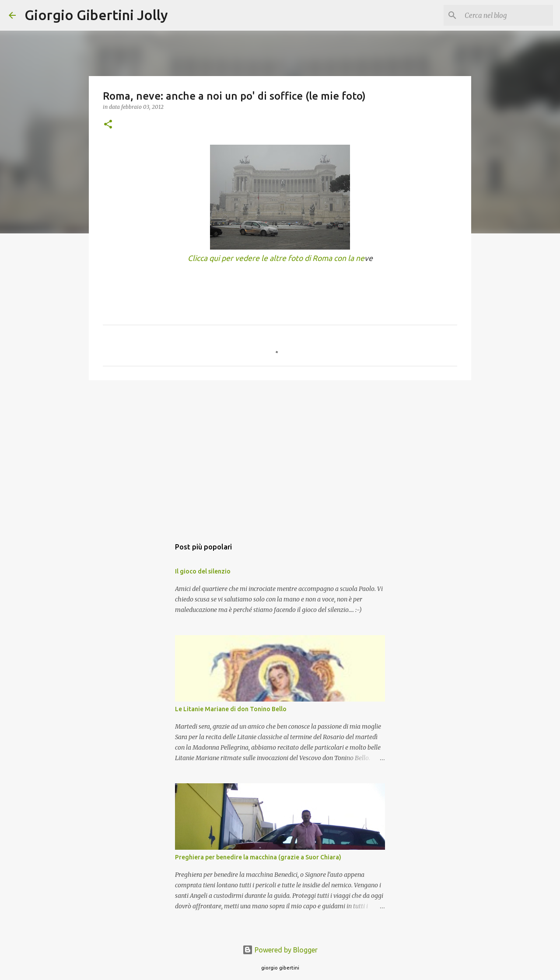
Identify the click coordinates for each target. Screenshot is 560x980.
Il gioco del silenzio (203, 571)
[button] (108, 125)
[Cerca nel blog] (507, 15)
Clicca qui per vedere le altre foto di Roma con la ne (276, 258)
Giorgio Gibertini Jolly (96, 15)
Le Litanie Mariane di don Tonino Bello (231, 709)
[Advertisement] (280, 455)
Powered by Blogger (280, 950)
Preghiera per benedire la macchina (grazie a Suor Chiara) (258, 857)
